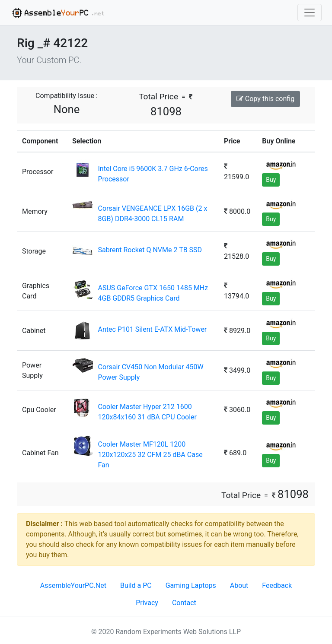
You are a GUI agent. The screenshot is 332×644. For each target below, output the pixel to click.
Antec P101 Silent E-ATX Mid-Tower (152, 329)
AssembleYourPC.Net (73, 585)
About (239, 585)
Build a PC (136, 585)
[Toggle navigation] (310, 13)
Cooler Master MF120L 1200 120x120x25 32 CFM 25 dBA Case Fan (150, 455)
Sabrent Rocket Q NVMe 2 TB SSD (150, 250)
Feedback (277, 585)
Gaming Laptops (191, 585)
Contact (184, 603)
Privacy (147, 603)
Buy (271, 180)
